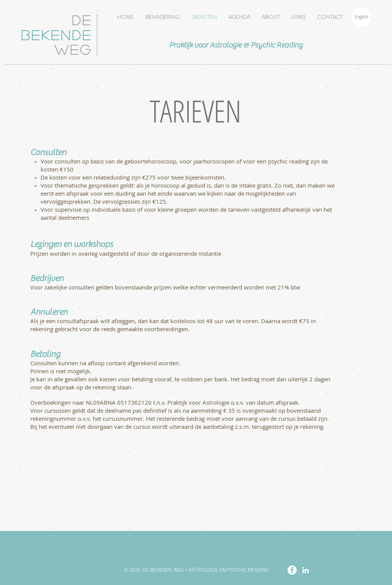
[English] (361, 17)
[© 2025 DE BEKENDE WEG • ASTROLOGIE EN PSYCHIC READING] (196, 570)
